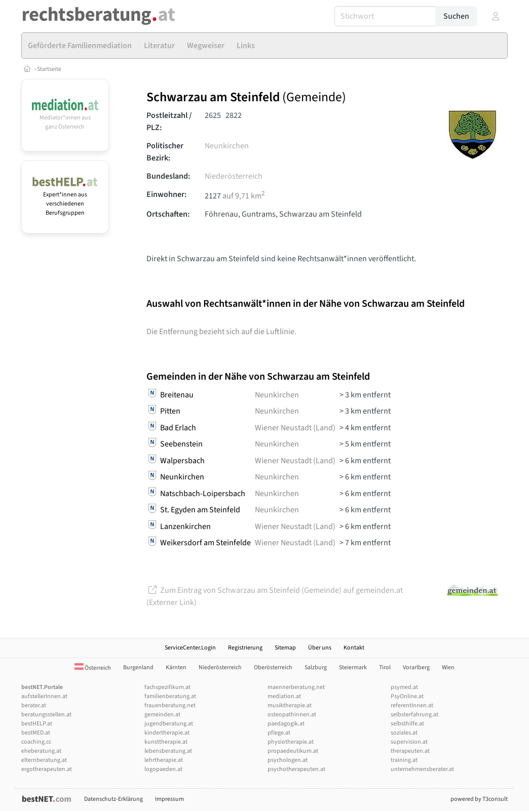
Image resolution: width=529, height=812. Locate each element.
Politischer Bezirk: (165, 152)
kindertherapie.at (167, 733)
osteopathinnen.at (292, 715)
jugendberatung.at (169, 724)
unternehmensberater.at (422, 769)
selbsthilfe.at (407, 724)
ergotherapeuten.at (47, 769)
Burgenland (138, 667)
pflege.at (279, 733)
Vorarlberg (416, 667)
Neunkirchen (227, 146)
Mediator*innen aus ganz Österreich (65, 118)
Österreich (93, 668)
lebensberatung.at (168, 751)
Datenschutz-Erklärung (114, 799)
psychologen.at (288, 760)
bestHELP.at (37, 724)
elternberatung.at (44, 760)
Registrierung (245, 648)
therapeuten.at (410, 751)
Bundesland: (168, 176)
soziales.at (404, 733)
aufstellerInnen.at (44, 696)
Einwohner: (166, 194)
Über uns (320, 648)
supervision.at (409, 742)
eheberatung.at (41, 751)
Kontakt (354, 648)
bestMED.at (36, 733)
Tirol (385, 667)
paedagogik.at (286, 724)
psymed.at (404, 687)
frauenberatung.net (170, 705)
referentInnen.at (412, 705)
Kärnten (176, 667)
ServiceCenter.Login (190, 648)
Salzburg (316, 667)
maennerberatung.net (296, 687)
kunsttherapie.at (166, 742)
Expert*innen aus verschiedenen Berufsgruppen (65, 199)
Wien (448, 667)
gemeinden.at (162, 715)
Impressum (169, 799)
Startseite (49, 69)
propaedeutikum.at (293, 751)
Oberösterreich (273, 667)
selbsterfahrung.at (414, 715)
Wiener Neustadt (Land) (295, 428)
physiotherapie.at (291, 742)
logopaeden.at (163, 769)
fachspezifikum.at (167, 687)
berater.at (34, 705)
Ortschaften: (168, 214)
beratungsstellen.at (46, 715)
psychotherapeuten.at (296, 769)
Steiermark (353, 667)
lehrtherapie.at (164, 760)
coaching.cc (36, 742)
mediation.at (284, 696)
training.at (404, 760)
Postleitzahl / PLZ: (169, 121)
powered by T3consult (479, 799)
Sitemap (285, 648)
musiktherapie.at (290, 705)
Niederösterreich (234, 176)
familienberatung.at (170, 696)
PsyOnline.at (407, 696)
